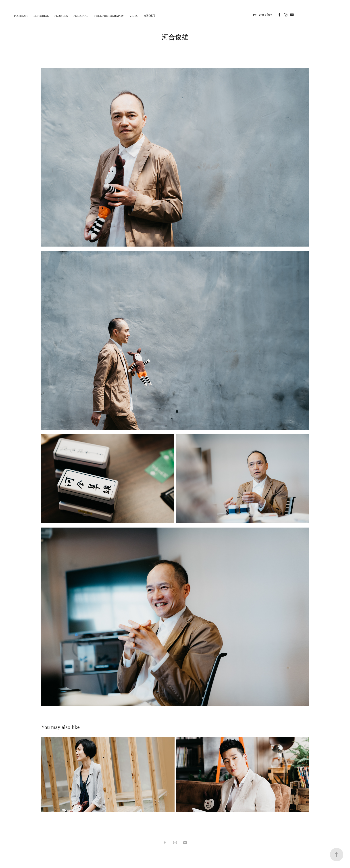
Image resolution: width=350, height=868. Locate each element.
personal (81, 16)
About (150, 16)
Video (134, 16)
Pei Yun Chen (263, 15)
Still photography (109, 16)
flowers (61, 16)
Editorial (41, 16)
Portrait (21, 16)
